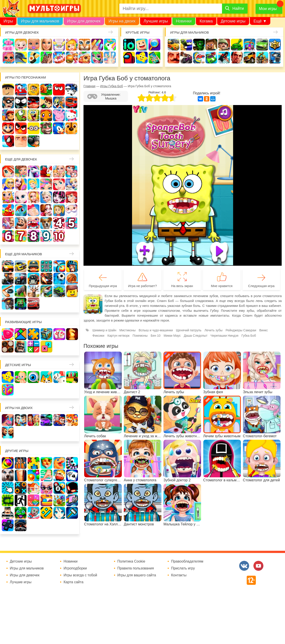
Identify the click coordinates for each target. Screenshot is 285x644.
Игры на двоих (122, 21)
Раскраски (46, 171)
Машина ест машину (199, 58)
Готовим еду (72, 58)
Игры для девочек (84, 21)
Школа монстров (59, 197)
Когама (206, 21)
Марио (8, 128)
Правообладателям (187, 561)
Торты (59, 58)
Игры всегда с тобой (80, 575)
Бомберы (34, 141)
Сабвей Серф (8, 115)
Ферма (8, 210)
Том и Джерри (59, 102)
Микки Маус (172, 336)
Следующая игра (261, 286)
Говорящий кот (46, 128)
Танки (237, 45)
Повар (21, 223)
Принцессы (34, 184)
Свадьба (34, 197)
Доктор (72, 45)
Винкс (8, 171)
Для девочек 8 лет (34, 236)
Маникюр (97, 45)
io (129, 45)
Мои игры (268, 9)
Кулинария (34, 58)
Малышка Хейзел (21, 45)
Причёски (21, 184)
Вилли (21, 90)
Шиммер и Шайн (104, 330)
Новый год (71, 210)
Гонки (174, 45)
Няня (59, 171)
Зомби (199, 45)
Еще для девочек (21, 159)
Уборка (59, 45)
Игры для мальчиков (40, 21)
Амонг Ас (129, 58)
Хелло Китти (71, 115)
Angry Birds (21, 128)
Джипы (249, 58)
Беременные (34, 210)
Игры (8, 21)
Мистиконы (127, 330)
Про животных (46, 223)
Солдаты (224, 45)
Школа (21, 171)
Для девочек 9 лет (46, 236)
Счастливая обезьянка (46, 115)
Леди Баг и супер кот (34, 102)
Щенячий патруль (71, 128)
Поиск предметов (154, 45)
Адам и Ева (34, 90)
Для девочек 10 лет (59, 236)
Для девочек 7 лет (21, 236)
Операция (110, 58)
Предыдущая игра (103, 286)
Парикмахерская (46, 184)
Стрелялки (186, 45)
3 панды (71, 90)
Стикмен (21, 102)
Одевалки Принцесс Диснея (46, 210)
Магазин (8, 197)
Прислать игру (183, 568)
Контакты (179, 575)
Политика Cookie (131, 561)
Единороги (110, 45)
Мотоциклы (262, 58)
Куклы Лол (9, 58)
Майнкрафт (211, 45)
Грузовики (275, 58)
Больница (8, 184)
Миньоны (34, 128)
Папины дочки (59, 210)
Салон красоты (97, 58)
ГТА (237, 58)
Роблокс (8, 90)
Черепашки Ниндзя (225, 336)
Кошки (84, 45)
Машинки (211, 58)
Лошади (34, 171)
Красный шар (59, 90)
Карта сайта (73, 582)
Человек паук (8, 141)
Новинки (184, 21)
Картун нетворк (119, 336)
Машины (262, 45)
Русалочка (59, 184)
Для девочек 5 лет (71, 223)
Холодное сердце (46, 197)
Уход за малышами (34, 45)
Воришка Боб (8, 102)
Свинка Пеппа (59, 115)
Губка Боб (34, 115)
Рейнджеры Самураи (241, 330)
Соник (59, 128)
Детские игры (233, 21)
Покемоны (140, 336)
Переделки (8, 223)
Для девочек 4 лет (59, 223)
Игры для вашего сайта (137, 575)
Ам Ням (21, 115)
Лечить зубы (34, 223)
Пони (21, 210)
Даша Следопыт (196, 336)
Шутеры (186, 58)
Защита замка (249, 45)
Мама (71, 171)
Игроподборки (75, 568)
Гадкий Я (21, 141)
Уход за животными (84, 58)
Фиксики (98, 336)
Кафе (71, 184)
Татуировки (46, 58)
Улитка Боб (46, 90)
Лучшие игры (156, 21)
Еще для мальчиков (24, 254)
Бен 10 (46, 102)
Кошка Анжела (21, 197)
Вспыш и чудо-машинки (71, 102)
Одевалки (9, 45)
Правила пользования (136, 568)
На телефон (154, 58)
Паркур (224, 58)
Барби (46, 45)
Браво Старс (275, 45)
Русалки (71, 197)
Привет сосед (174, 58)
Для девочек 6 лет (8, 236)
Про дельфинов (21, 58)
